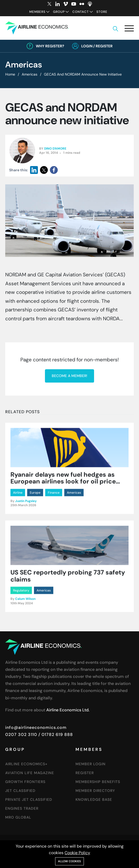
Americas (30, 74)
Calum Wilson (25, 681)
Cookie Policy (77, 853)
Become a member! (70, 489)
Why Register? (50, 46)
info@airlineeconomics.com (36, 727)
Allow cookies (70, 861)
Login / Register (97, 46)
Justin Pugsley (26, 583)
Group (59, 12)
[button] (129, 29)
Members (37, 12)
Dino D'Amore (55, 149)
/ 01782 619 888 (55, 734)
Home (10, 74)
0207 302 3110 (21, 734)
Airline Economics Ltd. (68, 710)
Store (102, 12)
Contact (81, 12)
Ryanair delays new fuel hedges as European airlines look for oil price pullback (63, 564)
